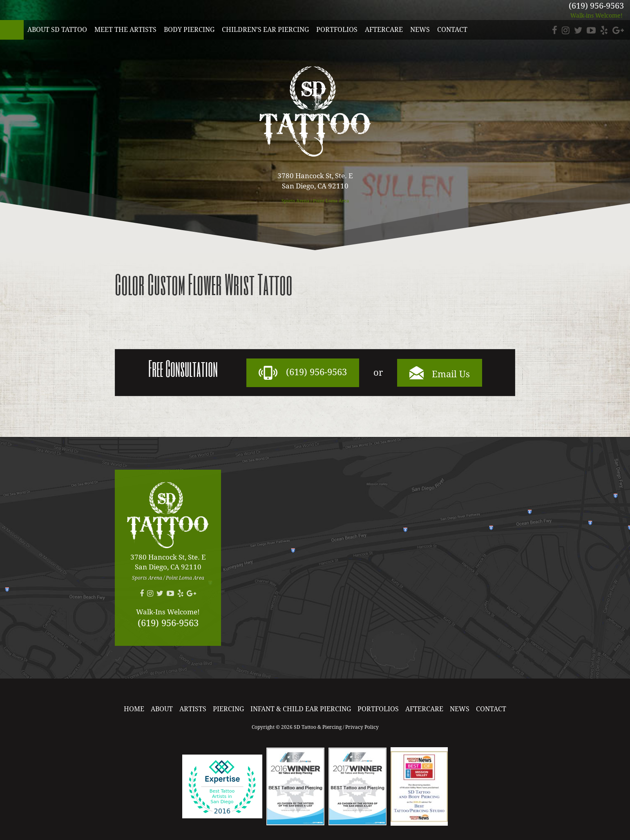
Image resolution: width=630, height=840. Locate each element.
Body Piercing (189, 30)
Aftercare (384, 30)
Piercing (228, 709)
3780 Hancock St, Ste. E (315, 181)
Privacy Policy (362, 727)
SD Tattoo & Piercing (12, 30)
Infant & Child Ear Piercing (301, 709)
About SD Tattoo (57, 30)
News (420, 30)
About (162, 709)
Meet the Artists (125, 30)
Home (134, 709)
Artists (193, 709)
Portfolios (337, 30)
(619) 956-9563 (596, 6)
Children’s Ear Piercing (265, 30)
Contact (452, 30)
